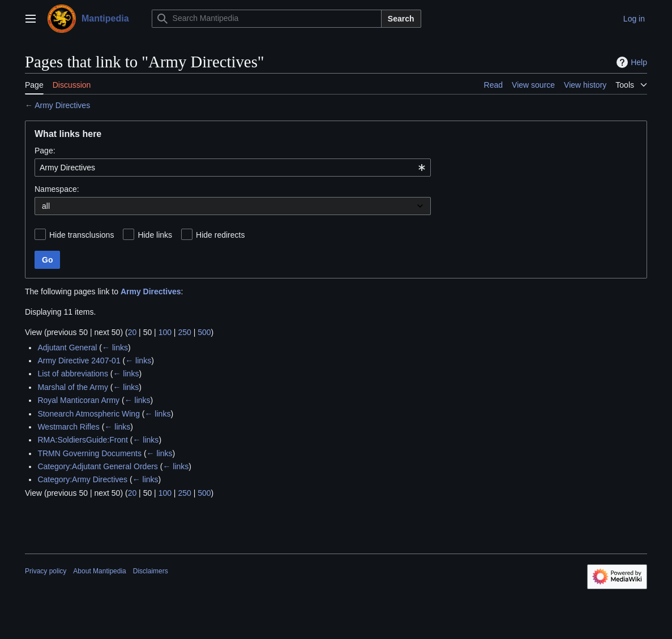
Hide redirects (220, 235)
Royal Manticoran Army (78, 400)
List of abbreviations (73, 374)
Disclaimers (151, 571)
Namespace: (57, 189)
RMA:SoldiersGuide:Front (83, 440)
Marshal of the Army (73, 387)
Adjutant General (67, 348)
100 (165, 332)
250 (184, 332)
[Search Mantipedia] (267, 19)
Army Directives (62, 105)
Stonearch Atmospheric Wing (89, 414)
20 (132, 332)
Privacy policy (46, 571)
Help (630, 62)
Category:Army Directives (82, 479)
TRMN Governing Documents (89, 453)
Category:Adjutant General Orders (97, 466)
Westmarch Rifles (68, 427)
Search (401, 19)
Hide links (155, 235)
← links (115, 348)
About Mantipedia (99, 571)
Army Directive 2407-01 (79, 361)
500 (204, 332)
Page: (45, 151)
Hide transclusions (82, 235)
